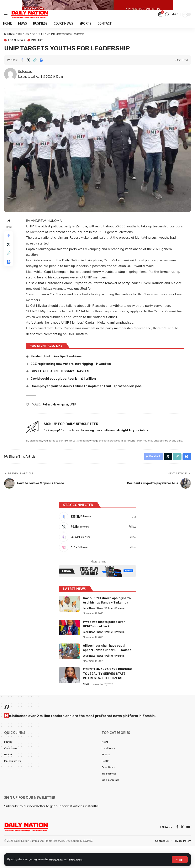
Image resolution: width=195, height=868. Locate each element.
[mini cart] (160, 24)
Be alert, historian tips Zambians (59, 366)
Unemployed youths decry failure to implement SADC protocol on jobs (90, 395)
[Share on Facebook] (22, 70)
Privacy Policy (57, 859)
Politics (37, 50)
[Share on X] (28, 70)
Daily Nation (27, 81)
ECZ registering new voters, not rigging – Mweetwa (75, 373)
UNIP (74, 413)
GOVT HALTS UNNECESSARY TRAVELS (63, 380)
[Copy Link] (35, 70)
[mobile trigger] (8, 24)
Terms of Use (80, 859)
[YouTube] (188, 848)
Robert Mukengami (56, 413)
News (102, 627)
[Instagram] (97, 554)
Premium (123, 627)
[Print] (41, 70)
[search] (167, 24)
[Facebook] (97, 532)
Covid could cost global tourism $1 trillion (66, 388)
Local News (17, 50)
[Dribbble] (97, 565)
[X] (97, 543)
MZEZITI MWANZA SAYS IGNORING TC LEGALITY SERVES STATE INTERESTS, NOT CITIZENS (108, 693)
